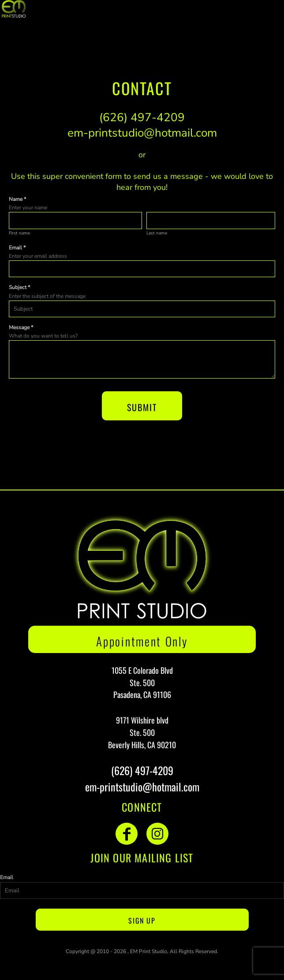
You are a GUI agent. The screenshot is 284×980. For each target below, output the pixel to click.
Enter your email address (38, 256)
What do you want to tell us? (43, 336)
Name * (17, 199)
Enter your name (28, 208)
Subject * (19, 287)
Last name (157, 233)
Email (7, 877)
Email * (17, 248)
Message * (21, 327)
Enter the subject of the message (47, 296)
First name (19, 233)
